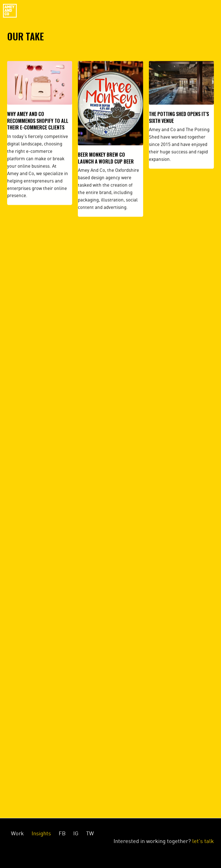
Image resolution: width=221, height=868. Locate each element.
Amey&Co (10, 11)
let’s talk (203, 841)
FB (62, 833)
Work (17, 833)
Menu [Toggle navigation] (206, 11)
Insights (41, 833)
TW (90, 833)
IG (76, 833)
